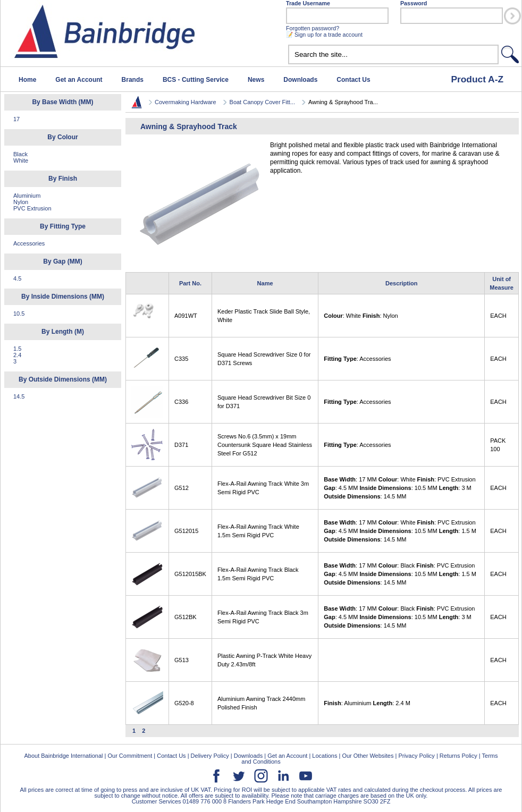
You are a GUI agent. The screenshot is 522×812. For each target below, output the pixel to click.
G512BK (186, 617)
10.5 (19, 314)
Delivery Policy (210, 756)
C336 (181, 402)
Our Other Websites (368, 756)
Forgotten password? (313, 28)
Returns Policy (458, 756)
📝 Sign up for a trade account (324, 35)
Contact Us (353, 80)
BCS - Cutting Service (196, 80)
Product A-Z (477, 79)
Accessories (29, 243)
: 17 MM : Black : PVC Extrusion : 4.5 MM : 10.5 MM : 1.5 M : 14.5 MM (400, 574)
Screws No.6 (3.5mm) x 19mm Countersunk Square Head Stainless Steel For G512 (265, 445)
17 (16, 119)
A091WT (186, 316)
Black (20, 154)
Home (27, 80)
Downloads (300, 80)
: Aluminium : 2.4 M (367, 703)
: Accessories (357, 359)
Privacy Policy (416, 756)
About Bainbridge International (63, 756)
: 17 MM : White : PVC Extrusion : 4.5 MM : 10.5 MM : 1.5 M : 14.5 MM (400, 531)
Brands (133, 80)
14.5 (19, 396)
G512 (182, 488)
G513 (182, 660)
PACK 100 (498, 445)
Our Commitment (130, 756)
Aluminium (27, 196)
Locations (325, 756)
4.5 (17, 278)
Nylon (21, 202)
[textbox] (393, 54)
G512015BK (190, 574)
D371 (181, 445)
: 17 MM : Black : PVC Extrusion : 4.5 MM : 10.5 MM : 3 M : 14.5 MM (399, 617)
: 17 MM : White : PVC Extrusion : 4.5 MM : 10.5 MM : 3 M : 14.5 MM (399, 488)
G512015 (186, 531)
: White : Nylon (361, 316)
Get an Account (79, 80)
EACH (498, 316)
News (256, 80)
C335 (181, 359)
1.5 (17, 349)
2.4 (17, 355)
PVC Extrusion (32, 208)
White (21, 160)
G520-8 (184, 703)
